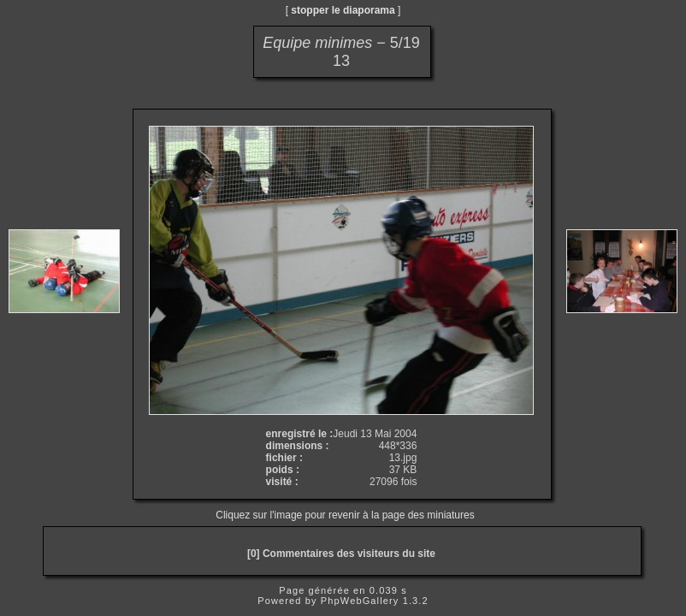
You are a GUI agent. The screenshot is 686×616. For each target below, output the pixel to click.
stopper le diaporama (343, 10)
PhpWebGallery (360, 601)
